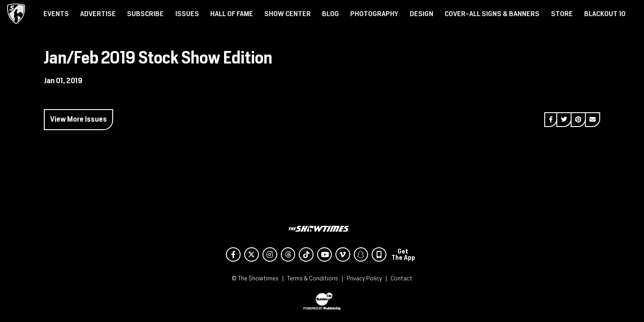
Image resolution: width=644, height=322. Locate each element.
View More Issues (78, 119)
